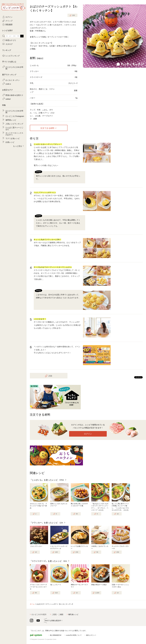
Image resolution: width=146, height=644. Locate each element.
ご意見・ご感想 (57, 614)
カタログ (9, 44)
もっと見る (17, 146)
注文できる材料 (47, 128)
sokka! (8, 99)
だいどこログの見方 (39, 614)
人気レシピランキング (14, 124)
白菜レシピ (10, 142)
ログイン (88, 434)
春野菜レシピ (11, 120)
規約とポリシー (91, 635)
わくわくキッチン (13, 80)
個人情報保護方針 (56, 635)
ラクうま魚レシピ (13, 138)
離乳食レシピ (73, 614)
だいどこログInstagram (15, 116)
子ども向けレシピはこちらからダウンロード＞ (52, 353)
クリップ (9, 21)
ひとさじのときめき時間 (14, 68)
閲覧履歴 (9, 24)
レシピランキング (13, 56)
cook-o (8, 84)
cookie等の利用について (74, 635)
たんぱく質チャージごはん (14, 128)
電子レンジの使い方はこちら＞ (46, 165)
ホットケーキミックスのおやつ (14, 134)
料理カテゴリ (11, 40)
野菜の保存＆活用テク (14, 95)
